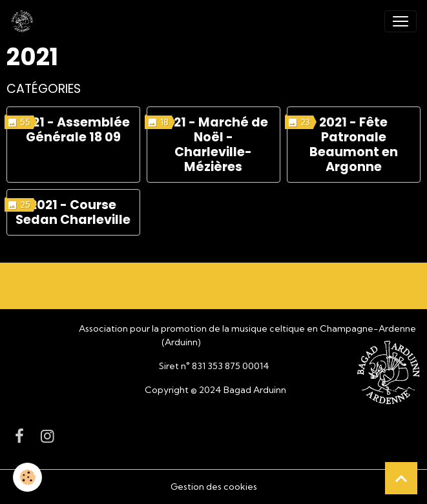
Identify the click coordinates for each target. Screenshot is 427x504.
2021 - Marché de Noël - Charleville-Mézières (213, 145)
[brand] (25, 21)
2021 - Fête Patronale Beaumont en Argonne (354, 145)
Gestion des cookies (214, 487)
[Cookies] (27, 477)
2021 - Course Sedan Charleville (73, 212)
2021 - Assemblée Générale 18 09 (73, 130)
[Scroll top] (401, 478)
